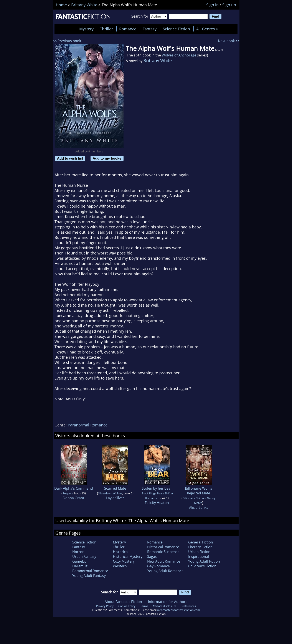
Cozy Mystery (124, 561)
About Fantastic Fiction (123, 602)
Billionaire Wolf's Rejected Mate (199, 491)
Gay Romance (158, 566)
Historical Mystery (128, 556)
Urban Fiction (199, 552)
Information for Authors (168, 602)
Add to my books (107, 158)
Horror (78, 552)
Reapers (68, 493)
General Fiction (201, 542)
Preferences (188, 606)
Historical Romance (163, 547)
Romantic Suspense (163, 552)
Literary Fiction (200, 547)
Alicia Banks (199, 507)
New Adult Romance (164, 561)
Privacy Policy (105, 606)
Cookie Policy (127, 606)
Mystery (86, 29)
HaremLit (80, 566)
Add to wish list (70, 158)
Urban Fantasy (84, 556)
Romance (128, 29)
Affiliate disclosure (164, 606)
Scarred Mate (115, 488)
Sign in (212, 5)
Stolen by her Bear (157, 488)
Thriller (106, 29)
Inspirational (199, 556)
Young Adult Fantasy (89, 576)
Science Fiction (176, 29)
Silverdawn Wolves (110, 493)
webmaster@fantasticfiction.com (179, 610)
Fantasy (150, 29)
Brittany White (158, 60)
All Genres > (208, 29)
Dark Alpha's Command (74, 488)
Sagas (152, 556)
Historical (121, 552)
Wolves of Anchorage (179, 55)
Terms (144, 606)
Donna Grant (73, 498)
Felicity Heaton (157, 503)
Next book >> (229, 41)
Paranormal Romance (88, 425)
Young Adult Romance (165, 571)
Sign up (229, 5)
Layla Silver (115, 498)
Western (120, 566)
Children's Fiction (202, 566)
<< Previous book (67, 41)
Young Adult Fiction (204, 561)
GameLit (79, 561)
